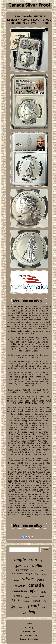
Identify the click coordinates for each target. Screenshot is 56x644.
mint (27, 566)
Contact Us (29, 632)
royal (41, 570)
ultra (45, 607)
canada (36, 585)
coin (33, 559)
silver (28, 579)
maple (20, 560)
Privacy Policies (29, 635)
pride (37, 574)
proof (34, 606)
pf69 (42, 561)
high (45, 601)
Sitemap (29, 628)
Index (29, 624)
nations (18, 574)
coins (18, 596)
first (14, 607)
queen (36, 601)
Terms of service (29, 639)
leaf (32, 612)
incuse (34, 571)
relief (17, 580)
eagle (29, 574)
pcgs (43, 592)
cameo (27, 597)
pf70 (34, 591)
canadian (20, 591)
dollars (44, 574)
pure (40, 579)
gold (18, 566)
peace (34, 597)
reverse (20, 586)
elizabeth (26, 601)
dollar (38, 565)
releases (22, 607)
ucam (42, 597)
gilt (24, 613)
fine (15, 601)
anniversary (22, 570)
